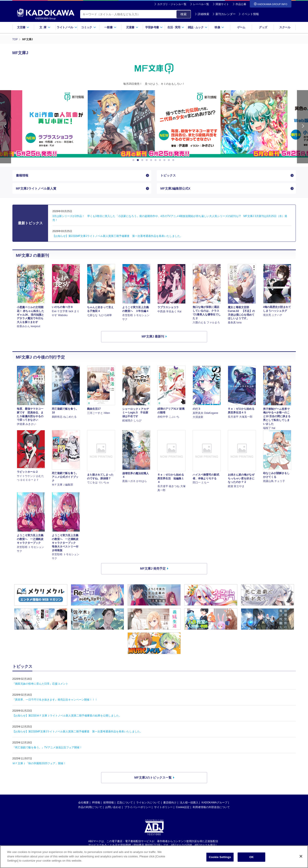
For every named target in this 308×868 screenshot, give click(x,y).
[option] (154, 124)
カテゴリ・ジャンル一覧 (172, 4)
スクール (285, 27)
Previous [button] (6, 127)
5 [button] (152, 160)
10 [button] (174, 160)
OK (252, 857)
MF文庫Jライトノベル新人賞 (36, 188)
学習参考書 (154, 27)
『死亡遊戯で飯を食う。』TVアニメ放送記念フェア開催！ (47, 747)
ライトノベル (67, 27)
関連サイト (222, 4)
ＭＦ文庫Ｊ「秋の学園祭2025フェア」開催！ (39, 763)
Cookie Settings (220, 857)
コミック (88, 27)
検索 (184, 14)
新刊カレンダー (224, 14)
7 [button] (161, 160)
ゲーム (241, 27)
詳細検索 (202, 14)
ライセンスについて (148, 803)
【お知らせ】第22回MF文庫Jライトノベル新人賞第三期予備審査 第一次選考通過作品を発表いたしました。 (118, 236)
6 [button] (156, 160)
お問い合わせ (113, 807)
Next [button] (302, 127)
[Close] (301, 856)
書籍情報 (22, 175)
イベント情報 (249, 14)
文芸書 (23, 27)
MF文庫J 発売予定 (153, 568)
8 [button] (165, 160)
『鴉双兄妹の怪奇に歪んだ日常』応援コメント (40, 684)
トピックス (168, 175)
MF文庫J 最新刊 (153, 336)
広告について (125, 803)
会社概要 (83, 803)
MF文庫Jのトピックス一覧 (153, 778)
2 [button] (139, 160)
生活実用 (176, 27)
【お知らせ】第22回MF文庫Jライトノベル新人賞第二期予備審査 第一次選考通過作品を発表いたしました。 (78, 732)
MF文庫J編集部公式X (175, 188)
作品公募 (241, 4)
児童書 (132, 27)
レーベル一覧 (201, 4)
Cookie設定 (183, 807)
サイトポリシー (163, 807)
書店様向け (170, 803)
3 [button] (143, 160)
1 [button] (134, 160)
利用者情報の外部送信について (211, 807)
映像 (219, 27)
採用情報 (108, 803)
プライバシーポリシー (138, 807)
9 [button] (170, 160)
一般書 (110, 27)
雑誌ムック (198, 27)
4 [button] (147, 160)
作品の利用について (90, 807)
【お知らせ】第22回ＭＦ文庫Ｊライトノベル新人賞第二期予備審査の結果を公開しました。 (67, 716)
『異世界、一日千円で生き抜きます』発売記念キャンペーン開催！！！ (55, 700)
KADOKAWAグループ (214, 803)
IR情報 (96, 803)
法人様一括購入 (189, 803)
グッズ (263, 27)
